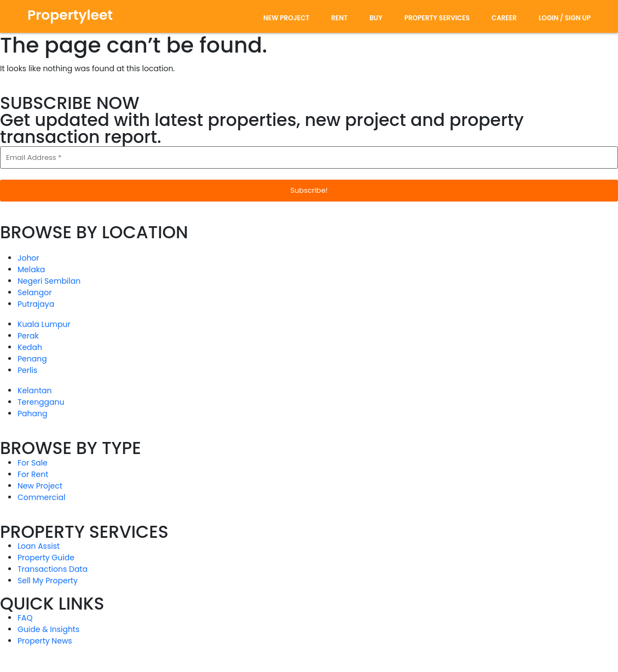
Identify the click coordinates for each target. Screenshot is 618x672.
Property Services (437, 18)
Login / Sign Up (565, 18)
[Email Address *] (309, 158)
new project (286, 18)
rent (339, 18)
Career (504, 18)
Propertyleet (70, 15)
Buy (376, 18)
